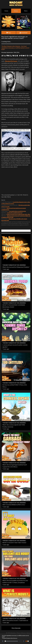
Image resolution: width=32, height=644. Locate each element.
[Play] (3, 641)
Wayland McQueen (11, 61)
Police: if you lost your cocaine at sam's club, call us (18, 214)
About (29, 633)
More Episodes (16, 628)
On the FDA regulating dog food (15, 213)
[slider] (11, 641)
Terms (19, 633)
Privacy (24, 633)
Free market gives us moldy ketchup (17, 211)
